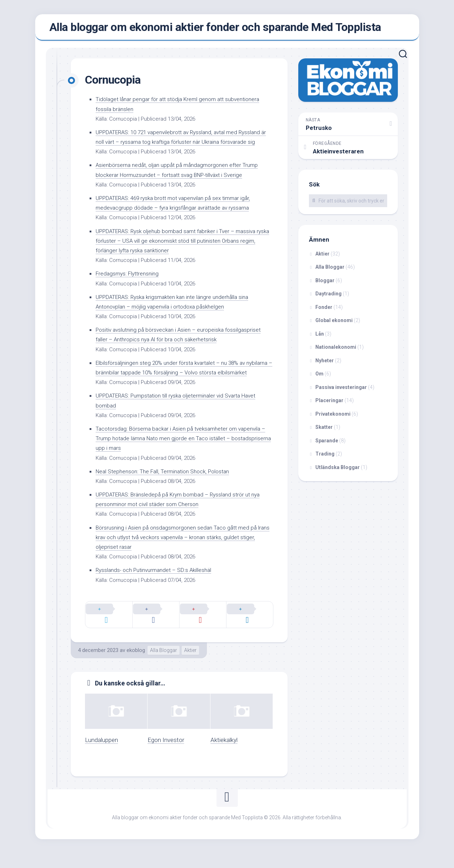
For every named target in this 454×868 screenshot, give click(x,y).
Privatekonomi (333, 417)
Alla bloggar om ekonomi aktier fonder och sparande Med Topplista (215, 29)
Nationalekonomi (336, 351)
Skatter (324, 431)
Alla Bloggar (164, 665)
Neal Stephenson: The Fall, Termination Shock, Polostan (169, 494)
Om (319, 377)
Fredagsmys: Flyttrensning (130, 286)
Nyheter (325, 364)
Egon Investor (166, 754)
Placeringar (329, 404)
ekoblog (136, 665)
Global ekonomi (334, 324)
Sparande (327, 444)
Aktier (190, 665)
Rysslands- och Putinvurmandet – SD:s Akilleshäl (159, 593)
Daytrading (329, 297)
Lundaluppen (102, 754)
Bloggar (325, 284)
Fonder (324, 310)
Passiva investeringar (341, 390)
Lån (320, 337)
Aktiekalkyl (224, 754)
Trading (325, 457)
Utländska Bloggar (338, 470)
